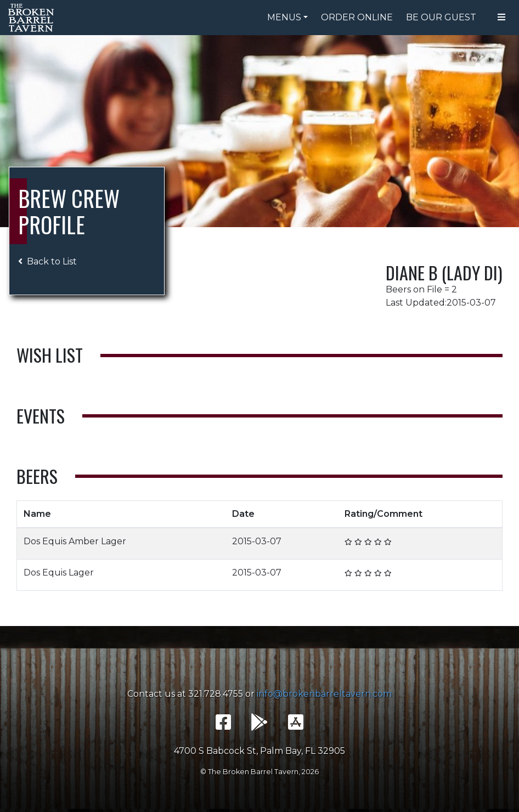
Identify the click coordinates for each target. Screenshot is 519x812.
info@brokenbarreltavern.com (324, 694)
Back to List (47, 261)
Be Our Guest (441, 17)
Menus (284, 17)
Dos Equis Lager (59, 573)
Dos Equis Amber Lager (75, 541)
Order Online (357, 17)
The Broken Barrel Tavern (33, 18)
